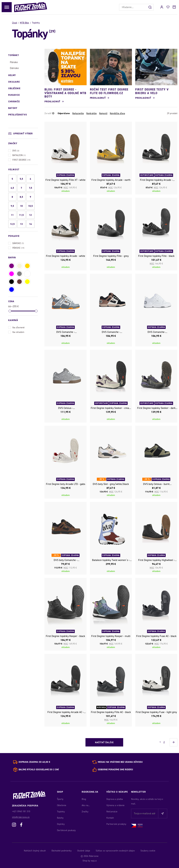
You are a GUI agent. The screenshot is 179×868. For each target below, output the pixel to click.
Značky (85, 812)
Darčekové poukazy (66, 830)
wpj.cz (94, 861)
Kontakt (110, 818)
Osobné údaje (84, 851)
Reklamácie (112, 812)
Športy (60, 799)
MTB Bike (24, 23)
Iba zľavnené (16, 327)
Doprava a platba (115, 799)
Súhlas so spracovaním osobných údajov (115, 851)
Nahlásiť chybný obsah (35, 851)
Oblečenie (62, 805)
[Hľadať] (150, 7)
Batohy (60, 818)
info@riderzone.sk (21, 817)
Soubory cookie (148, 851)
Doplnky (61, 824)
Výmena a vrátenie (115, 805)
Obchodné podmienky (62, 851)
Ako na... (86, 805)
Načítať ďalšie (104, 742)
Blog (84, 799)
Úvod (14, 23)
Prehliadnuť (52, 102)
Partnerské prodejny (116, 824)
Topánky (61, 812)
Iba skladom (16, 332)
